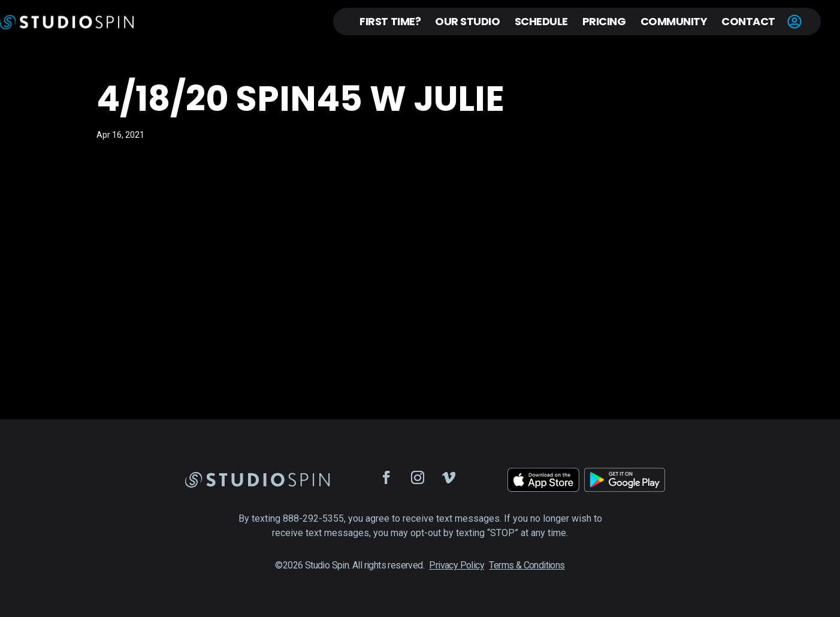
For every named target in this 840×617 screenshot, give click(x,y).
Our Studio (467, 21)
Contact (748, 21)
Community (674, 21)
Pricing (604, 21)
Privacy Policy (457, 565)
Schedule (541, 21)
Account (794, 22)
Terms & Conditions (527, 565)
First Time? (390, 21)
